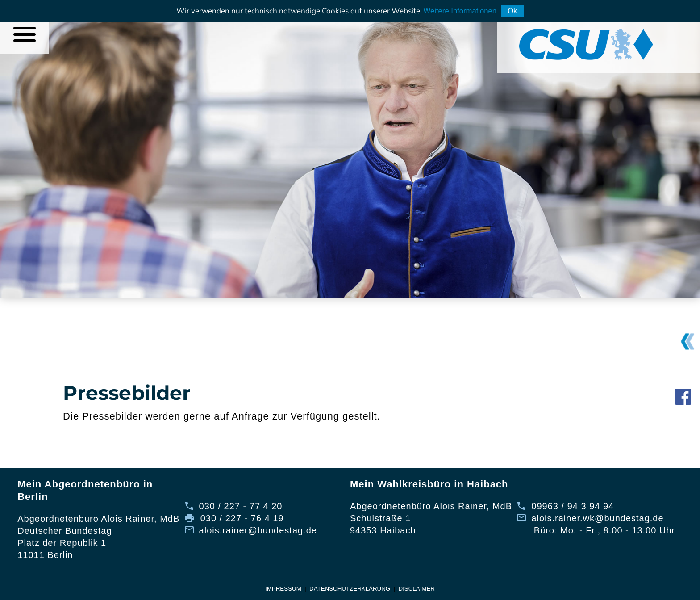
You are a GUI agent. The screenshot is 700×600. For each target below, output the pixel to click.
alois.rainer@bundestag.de (258, 530)
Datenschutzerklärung (350, 589)
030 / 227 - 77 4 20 (241, 506)
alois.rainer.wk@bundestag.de (597, 518)
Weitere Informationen (460, 11)
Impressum (283, 589)
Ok (512, 11)
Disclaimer (417, 589)
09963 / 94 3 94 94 (573, 506)
